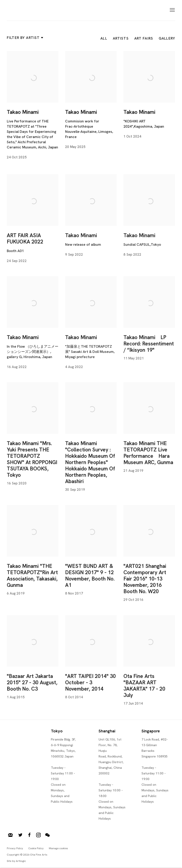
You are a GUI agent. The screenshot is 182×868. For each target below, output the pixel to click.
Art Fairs (144, 38)
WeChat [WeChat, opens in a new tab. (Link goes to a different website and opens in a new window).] (47, 835)
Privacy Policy (15, 848)
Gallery (167, 38)
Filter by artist (24, 38)
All (104, 38)
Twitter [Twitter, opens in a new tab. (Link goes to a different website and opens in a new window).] (20, 835)
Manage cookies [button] (58, 848)
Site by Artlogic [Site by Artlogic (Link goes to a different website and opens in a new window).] (16, 861)
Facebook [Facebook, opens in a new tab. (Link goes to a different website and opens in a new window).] (29, 835)
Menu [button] (172, 10)
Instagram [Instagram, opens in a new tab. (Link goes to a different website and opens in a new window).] (38, 835)
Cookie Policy (36, 848)
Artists (121, 38)
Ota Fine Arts (31, 10)
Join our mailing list (10, 835)
